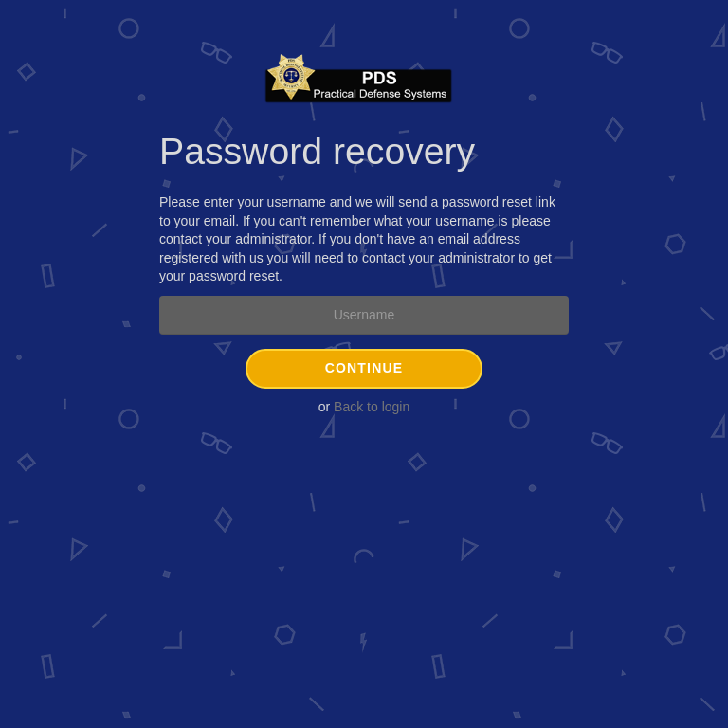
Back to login (372, 407)
